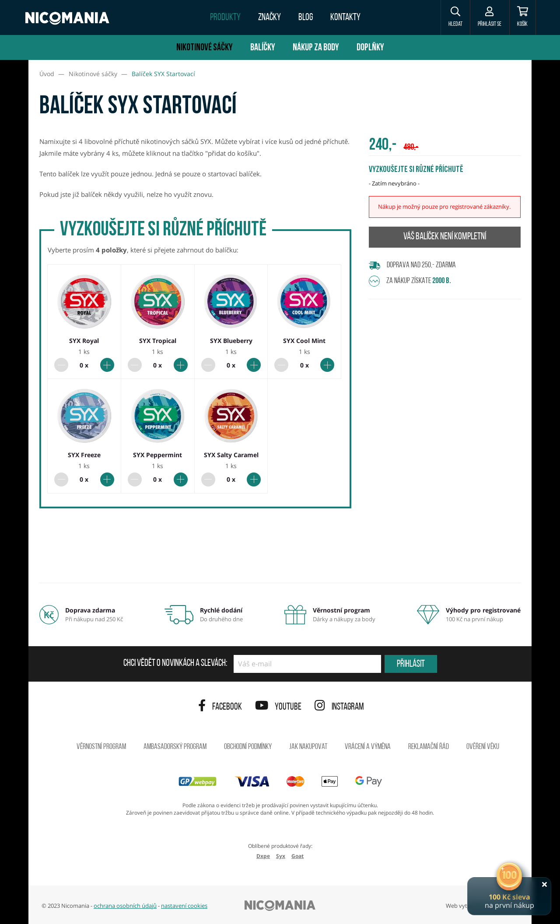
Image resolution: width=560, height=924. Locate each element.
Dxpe (263, 856)
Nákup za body (316, 48)
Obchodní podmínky (248, 747)
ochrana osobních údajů (125, 906)
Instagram (339, 707)
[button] (448, 17)
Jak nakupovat (308, 747)
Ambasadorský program (175, 747)
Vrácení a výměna (368, 747)
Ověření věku (483, 747)
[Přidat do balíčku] (107, 365)
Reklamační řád (429, 747)
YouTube (278, 707)
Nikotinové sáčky (205, 48)
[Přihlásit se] (485, 17)
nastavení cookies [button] (184, 906)
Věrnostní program (101, 747)
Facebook (220, 707)
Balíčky (263, 48)
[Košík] (521, 17)
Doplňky (370, 48)
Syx (281, 856)
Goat (297, 856)
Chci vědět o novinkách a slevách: (175, 664)
